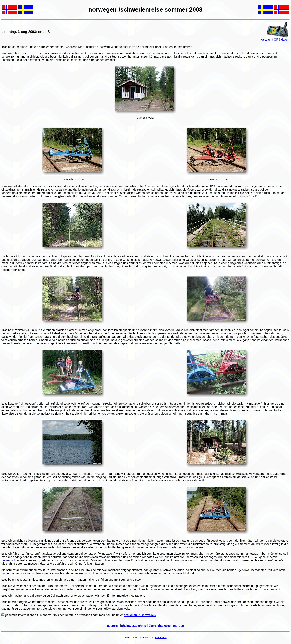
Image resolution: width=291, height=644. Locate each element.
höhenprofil (9, 561)
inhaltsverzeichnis (133, 627)
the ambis (161, 639)
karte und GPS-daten (275, 40)
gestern (112, 627)
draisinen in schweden (140, 616)
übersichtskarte (160, 627)
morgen (179, 627)
